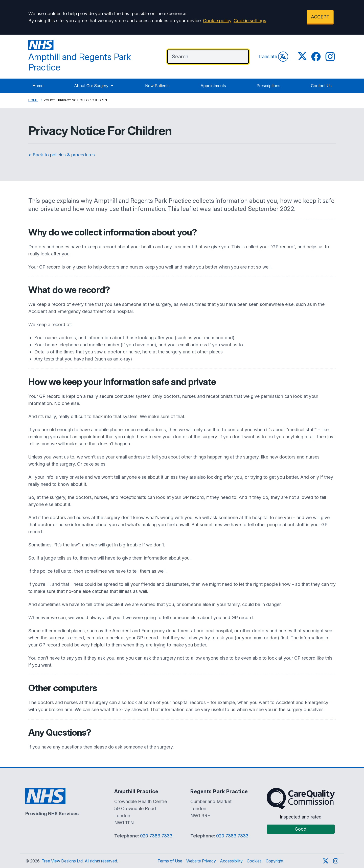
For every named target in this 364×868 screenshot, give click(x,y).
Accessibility (231, 861)
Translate (273, 57)
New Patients (157, 86)
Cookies (254, 861)
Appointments (213, 86)
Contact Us (321, 86)
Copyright (275, 861)
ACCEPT (320, 17)
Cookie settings (250, 21)
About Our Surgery (94, 86)
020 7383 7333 (156, 836)
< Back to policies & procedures (62, 155)
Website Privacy (201, 861)
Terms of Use (170, 861)
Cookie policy (217, 21)
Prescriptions (268, 86)
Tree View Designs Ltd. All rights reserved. (80, 861)
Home (38, 86)
